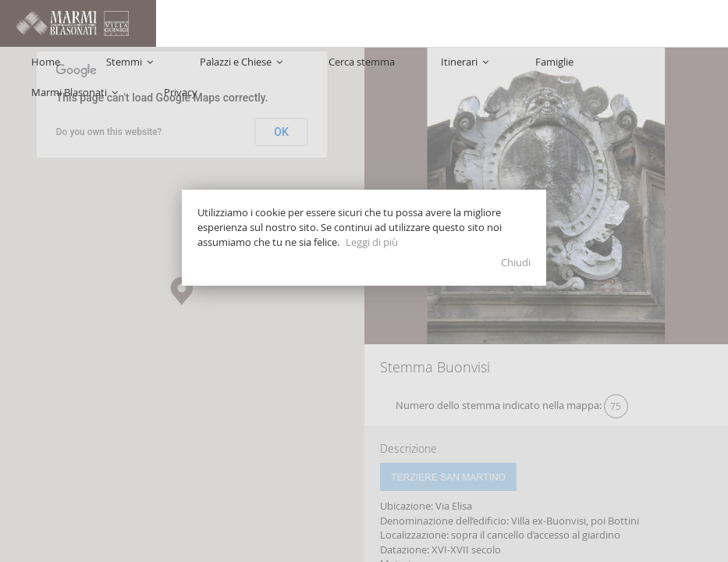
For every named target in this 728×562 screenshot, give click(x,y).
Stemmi (240, 23)
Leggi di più (372, 242)
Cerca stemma (411, 23)
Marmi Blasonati (620, 23)
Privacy (696, 23)
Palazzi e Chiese (321, 23)
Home (187, 23)
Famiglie (542, 23)
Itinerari (483, 23)
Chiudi (516, 262)
